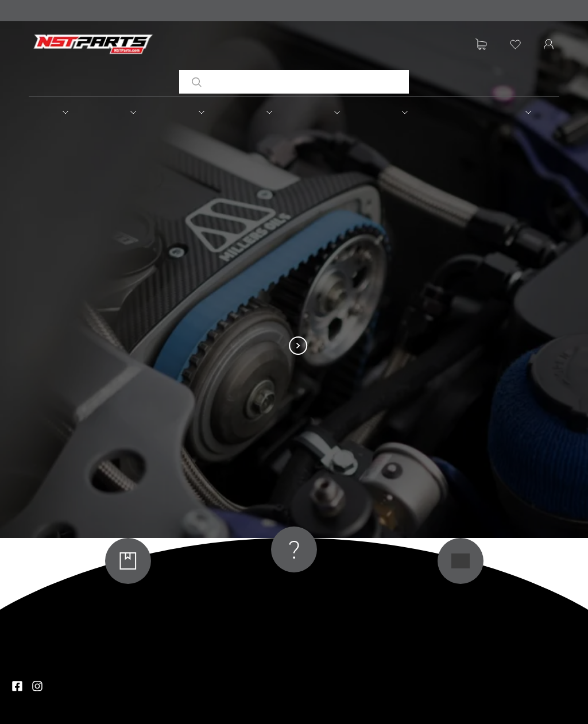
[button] (63, 112)
